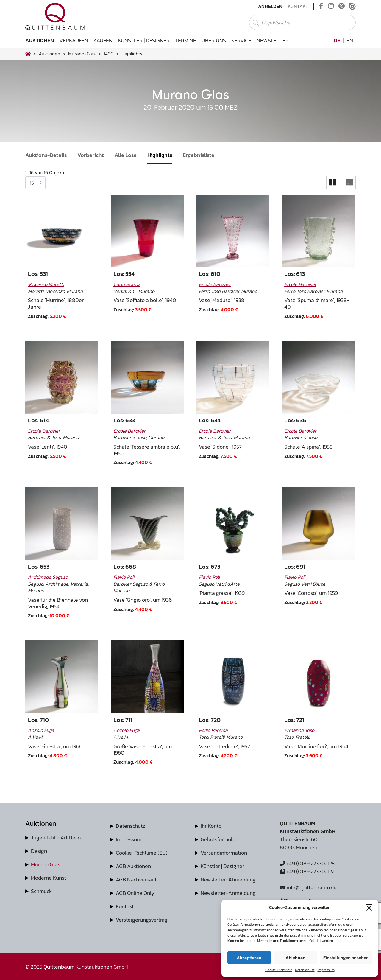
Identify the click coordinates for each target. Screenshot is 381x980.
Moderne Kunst (49, 878)
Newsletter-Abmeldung (228, 879)
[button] (369, 907)
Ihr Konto (211, 826)
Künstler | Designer (144, 40)
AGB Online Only (135, 893)
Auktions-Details (46, 155)
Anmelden (270, 6)
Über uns (214, 40)
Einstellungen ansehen (346, 958)
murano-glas (82, 54)
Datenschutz (305, 970)
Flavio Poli (124, 577)
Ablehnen (295, 958)
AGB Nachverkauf (136, 879)
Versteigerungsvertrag (142, 920)
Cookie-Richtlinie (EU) (142, 853)
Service (241, 40)
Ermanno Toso (299, 730)
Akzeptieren (249, 958)
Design (39, 851)
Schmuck (41, 891)
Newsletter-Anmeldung (228, 893)
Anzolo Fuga (41, 730)
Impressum (326, 970)
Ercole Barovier (215, 284)
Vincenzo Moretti (46, 284)
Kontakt (298, 6)
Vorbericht (91, 155)
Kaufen (103, 40)
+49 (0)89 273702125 (307, 863)
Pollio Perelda (213, 730)
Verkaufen (74, 40)
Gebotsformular (219, 839)
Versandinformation (224, 853)
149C (108, 54)
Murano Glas (46, 864)
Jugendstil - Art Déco (56, 837)
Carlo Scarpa (127, 284)
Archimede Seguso (48, 577)
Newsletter (273, 40)
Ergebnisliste (199, 155)
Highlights (160, 155)
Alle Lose (126, 155)
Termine (186, 40)
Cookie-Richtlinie (279, 970)
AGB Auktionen (133, 866)
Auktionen (40, 40)
